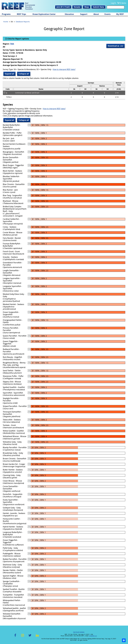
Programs (6, 14)
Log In (113, 3)
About (96, 14)
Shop (87, 7)
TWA (12, 44)
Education (69, 14)
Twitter (30, 637)
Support (84, 14)
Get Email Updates (79, 632)
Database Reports (23, 22)
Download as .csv (115, 46)
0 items (123, 3)
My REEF (120, 14)
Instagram (23, 637)
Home (6, 22)
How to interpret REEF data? (64, 69)
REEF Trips (21, 14)
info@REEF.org (93, 636)
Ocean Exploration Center (44, 14)
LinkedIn (37, 637)
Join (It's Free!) (63, 7)
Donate (77, 7)
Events (108, 14)
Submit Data (98, 7)
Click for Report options (18, 39)
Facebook (15, 637)
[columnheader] (92, 83)
